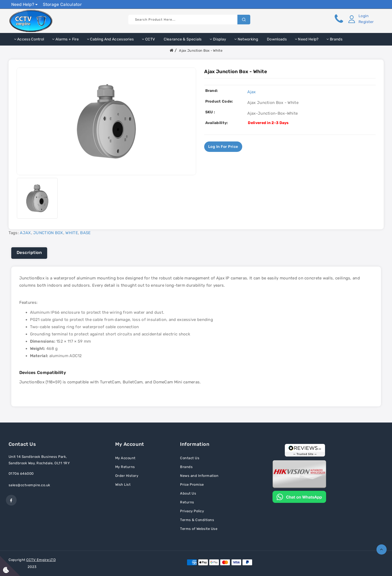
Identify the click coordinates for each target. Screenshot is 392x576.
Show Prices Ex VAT (361, 4)
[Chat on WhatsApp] (299, 496)
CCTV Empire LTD (41, 560)
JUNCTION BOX (48, 233)
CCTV (148, 39)
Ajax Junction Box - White (201, 51)
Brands (334, 39)
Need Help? (24, 4)
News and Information (199, 476)
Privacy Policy (192, 511)
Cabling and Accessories (110, 39)
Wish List (123, 485)
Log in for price (223, 147)
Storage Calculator (62, 4)
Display (218, 39)
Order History (127, 476)
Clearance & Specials (182, 39)
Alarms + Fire (65, 39)
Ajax (251, 92)
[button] (360, 19)
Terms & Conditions (197, 520)
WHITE (72, 233)
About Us (188, 493)
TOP (382, 549)
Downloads (276, 39)
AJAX (25, 233)
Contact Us (190, 458)
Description (29, 253)
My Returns (125, 467)
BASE (85, 233)
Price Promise (192, 485)
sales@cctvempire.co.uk (29, 485)
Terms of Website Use (199, 529)
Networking (246, 39)
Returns (187, 502)
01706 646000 (21, 474)
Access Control (29, 39)
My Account (125, 458)
